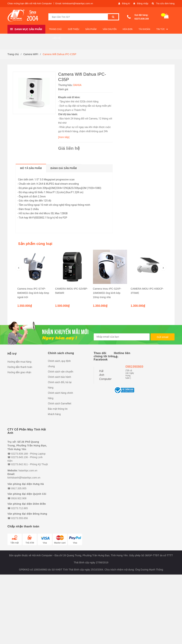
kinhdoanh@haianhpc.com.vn (24, 478)
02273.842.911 (19, 464)
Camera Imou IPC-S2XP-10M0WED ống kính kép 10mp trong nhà (107, 293)
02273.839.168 (142, 19)
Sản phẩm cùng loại (35, 244)
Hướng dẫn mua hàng (19, 362)
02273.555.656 (19, 518)
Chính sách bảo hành (60, 377)
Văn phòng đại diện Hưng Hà (26, 484)
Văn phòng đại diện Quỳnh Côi (27, 494)
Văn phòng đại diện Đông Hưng (27, 514)
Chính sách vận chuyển (61, 372)
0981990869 (130, 367)
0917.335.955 (19, 488)
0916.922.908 (19, 498)
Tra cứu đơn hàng (165, 3)
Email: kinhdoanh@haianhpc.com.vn (74, 3)
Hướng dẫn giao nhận (19, 372)
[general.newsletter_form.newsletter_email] (122, 337)
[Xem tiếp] (64, 137)
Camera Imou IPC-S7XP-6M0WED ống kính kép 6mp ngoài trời (33, 293)
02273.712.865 (19, 508)
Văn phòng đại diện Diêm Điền (27, 504)
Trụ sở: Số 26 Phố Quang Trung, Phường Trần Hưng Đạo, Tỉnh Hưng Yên (27, 446)
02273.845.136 (19, 457)
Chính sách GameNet (60, 404)
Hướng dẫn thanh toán (20, 367)
